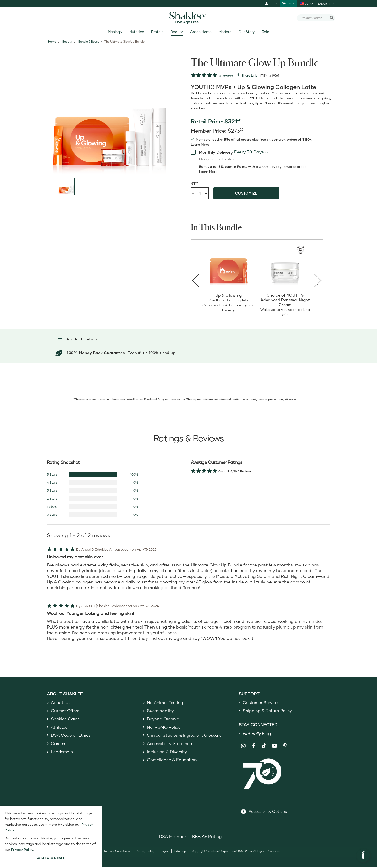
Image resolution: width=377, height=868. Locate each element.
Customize (246, 193)
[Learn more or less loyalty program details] (208, 172)
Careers (59, 745)
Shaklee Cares (66, 720)
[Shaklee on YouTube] (274, 747)
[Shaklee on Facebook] (254, 747)
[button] (188, 339)
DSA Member (173, 838)
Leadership (63, 754)
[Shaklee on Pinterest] (285, 747)
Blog (257, 734)
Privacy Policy (145, 852)
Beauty (177, 32)
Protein (157, 32)
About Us (61, 703)
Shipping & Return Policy (268, 711)
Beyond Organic (164, 720)
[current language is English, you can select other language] (327, 4)
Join (266, 32)
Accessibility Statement (171, 745)
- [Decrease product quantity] (193, 193)
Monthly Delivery (212, 152)
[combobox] (314, 18)
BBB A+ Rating (207, 838)
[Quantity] (200, 193)
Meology (115, 32)
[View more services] (247, 75)
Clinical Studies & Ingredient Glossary (185, 737)
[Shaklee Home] (188, 18)
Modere (225, 32)
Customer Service (261, 703)
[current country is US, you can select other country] (307, 4)
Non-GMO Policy (164, 728)
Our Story (247, 32)
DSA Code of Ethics (71, 737)
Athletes (59, 728)
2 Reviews (226, 76)
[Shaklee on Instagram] (243, 747)
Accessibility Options (268, 812)
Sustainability (161, 711)
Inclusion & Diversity (167, 754)
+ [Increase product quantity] (206, 193)
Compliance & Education (173, 763)
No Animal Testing (166, 703)
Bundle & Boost (89, 41)
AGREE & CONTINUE (51, 858)
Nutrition (137, 32)
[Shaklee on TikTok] (264, 744)
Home (52, 41)
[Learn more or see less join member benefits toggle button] (200, 145)
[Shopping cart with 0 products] (289, 4)
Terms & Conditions (117, 852)
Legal (165, 852)
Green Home (201, 32)
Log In (271, 3)
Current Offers (65, 711)
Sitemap (180, 852)
